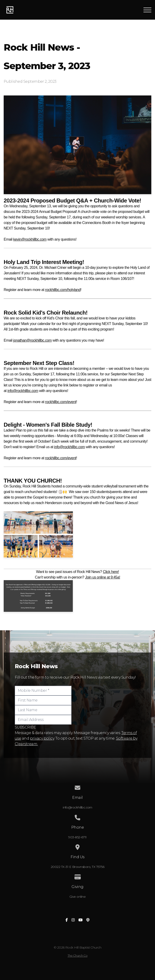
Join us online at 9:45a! (103, 577)
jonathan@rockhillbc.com (32, 340)
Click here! (111, 572)
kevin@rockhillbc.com (30, 239)
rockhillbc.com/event (61, 402)
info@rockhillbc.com (23, 391)
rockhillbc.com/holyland (63, 290)
